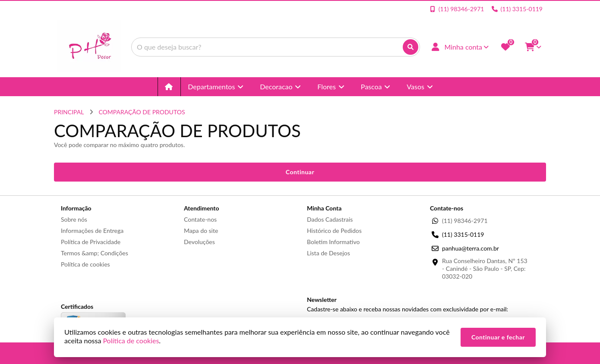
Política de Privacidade (91, 242)
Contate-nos (200, 219)
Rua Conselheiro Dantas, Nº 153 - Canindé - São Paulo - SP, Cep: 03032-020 (485, 268)
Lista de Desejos (328, 253)
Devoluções (199, 242)
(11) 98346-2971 (465, 221)
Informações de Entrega (92, 231)
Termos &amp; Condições (95, 253)
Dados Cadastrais (330, 219)
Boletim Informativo (333, 242)
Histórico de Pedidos (334, 231)
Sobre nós (74, 219)
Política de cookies (85, 264)
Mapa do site (201, 231)
